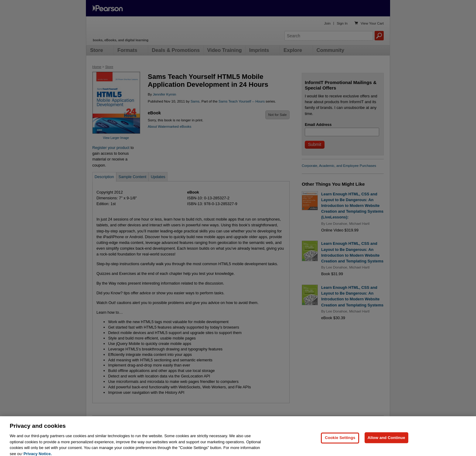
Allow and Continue (386, 442)
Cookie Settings (340, 442)
